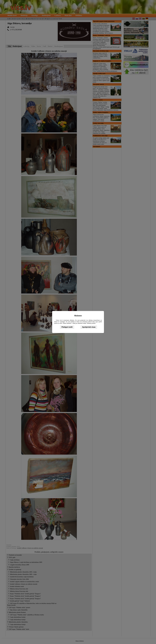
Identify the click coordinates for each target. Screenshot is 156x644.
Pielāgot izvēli (67, 327)
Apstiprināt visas (89, 327)
